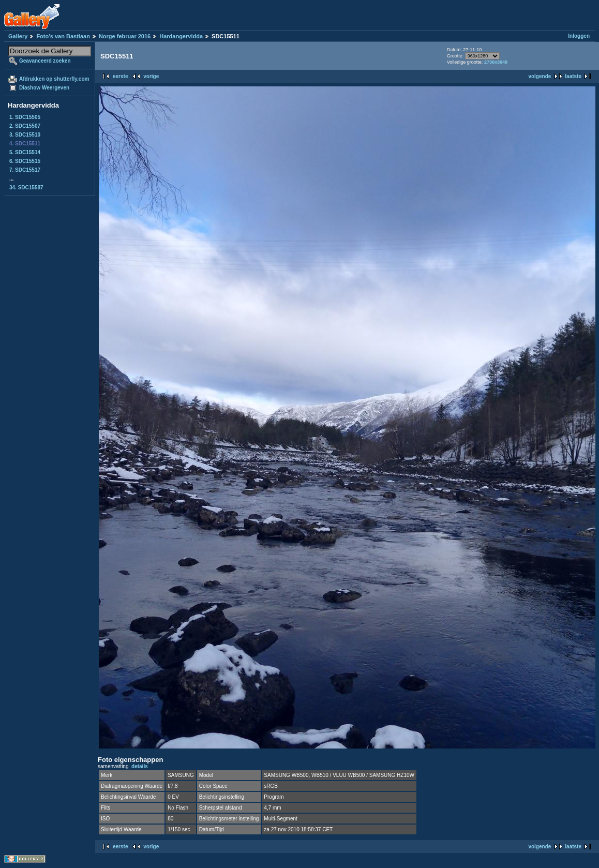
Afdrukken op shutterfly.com (54, 79)
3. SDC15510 (25, 135)
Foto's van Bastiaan (63, 36)
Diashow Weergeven (44, 88)
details (140, 766)
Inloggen (579, 36)
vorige (151, 76)
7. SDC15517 (25, 170)
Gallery (18, 36)
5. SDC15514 (25, 152)
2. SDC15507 (25, 126)
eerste (120, 76)
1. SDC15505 (25, 117)
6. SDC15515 (25, 161)
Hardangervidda (181, 36)
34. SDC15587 (26, 188)
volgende (540, 76)
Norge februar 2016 (125, 36)
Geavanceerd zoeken (45, 61)
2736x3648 (496, 62)
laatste (573, 76)
